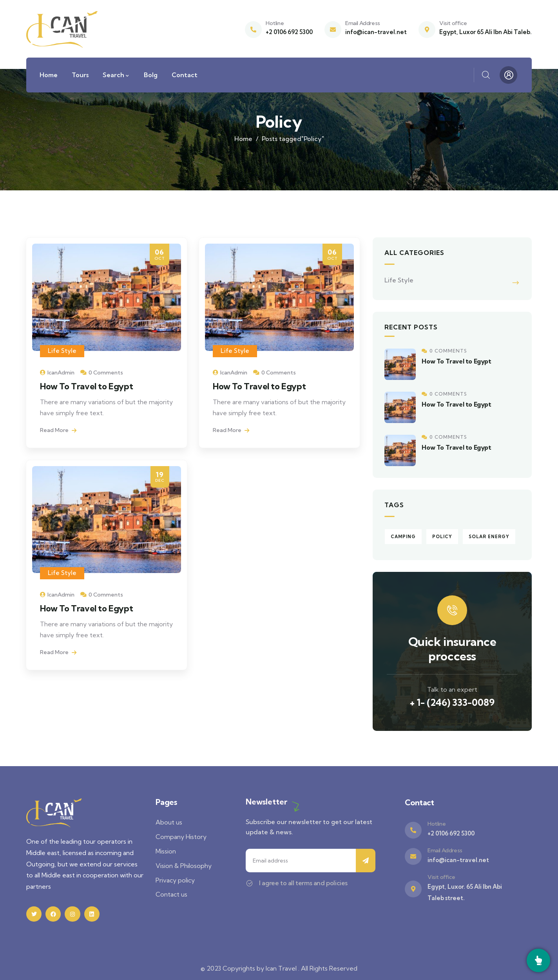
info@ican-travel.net (376, 32)
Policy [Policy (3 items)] (442, 537)
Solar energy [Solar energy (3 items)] (489, 537)
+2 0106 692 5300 (289, 32)
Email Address (363, 23)
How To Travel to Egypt (86, 386)
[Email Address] (333, 30)
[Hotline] (253, 30)
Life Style (62, 351)
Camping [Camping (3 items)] (403, 537)
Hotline (275, 23)
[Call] (538, 960)
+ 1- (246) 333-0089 (452, 702)
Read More (58, 430)
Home (243, 139)
